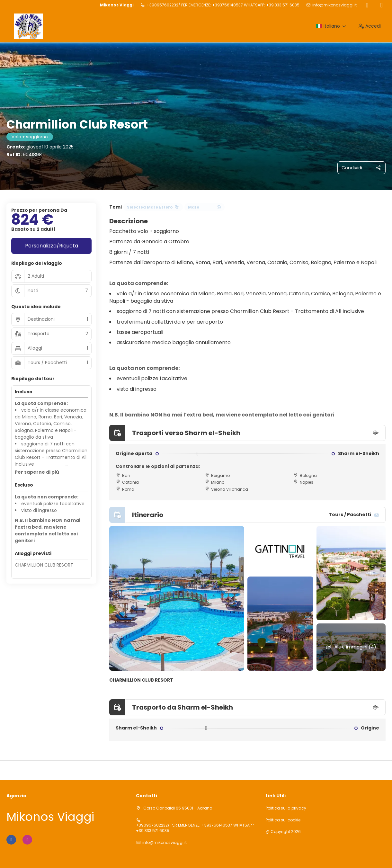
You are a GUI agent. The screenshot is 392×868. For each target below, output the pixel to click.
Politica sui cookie (283, 820)
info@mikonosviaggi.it (334, 5)
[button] (37, 472)
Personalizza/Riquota (52, 246)
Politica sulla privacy (286, 808)
